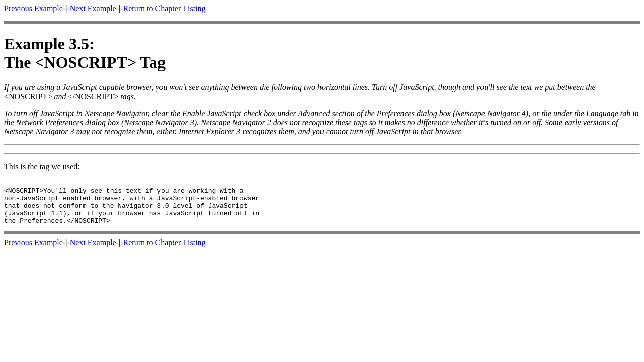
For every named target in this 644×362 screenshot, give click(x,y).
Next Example (93, 8)
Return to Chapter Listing (165, 8)
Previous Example (33, 8)
